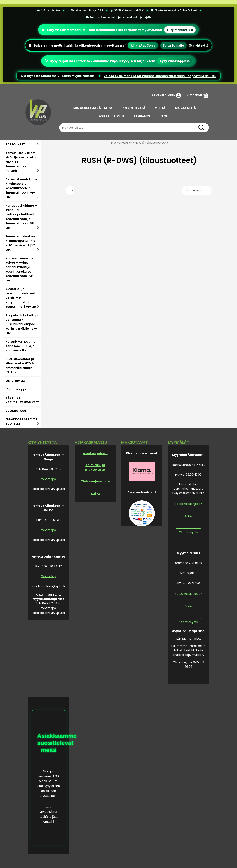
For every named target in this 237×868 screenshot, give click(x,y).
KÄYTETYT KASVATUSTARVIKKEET (22, 400)
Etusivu (116, 143)
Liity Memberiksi (180, 30)
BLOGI (165, 116)
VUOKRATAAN (16, 411)
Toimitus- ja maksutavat (95, 467)
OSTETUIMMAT (16, 381)
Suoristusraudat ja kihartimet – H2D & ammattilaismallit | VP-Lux (20, 366)
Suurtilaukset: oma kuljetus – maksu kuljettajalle (118, 17)
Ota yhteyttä (199, 45)
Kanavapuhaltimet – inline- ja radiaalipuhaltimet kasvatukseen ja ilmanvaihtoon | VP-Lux (21, 217)
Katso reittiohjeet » (188, 504)
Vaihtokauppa (16, 389)
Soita (188, 516)
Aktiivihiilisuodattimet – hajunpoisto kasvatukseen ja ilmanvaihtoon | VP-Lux (22, 188)
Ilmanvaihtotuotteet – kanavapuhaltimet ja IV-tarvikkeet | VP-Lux (21, 243)
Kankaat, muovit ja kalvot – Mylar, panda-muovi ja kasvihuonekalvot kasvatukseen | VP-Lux (20, 269)
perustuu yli (50, 781)
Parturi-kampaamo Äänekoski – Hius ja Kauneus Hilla (20, 346)
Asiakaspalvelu (95, 453)
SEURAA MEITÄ (185, 108)
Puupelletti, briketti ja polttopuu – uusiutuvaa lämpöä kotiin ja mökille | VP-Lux (22, 324)
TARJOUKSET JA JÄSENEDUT (93, 108)
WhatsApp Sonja (143, 45)
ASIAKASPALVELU (111, 116)
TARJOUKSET (15, 144)
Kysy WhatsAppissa (175, 61)
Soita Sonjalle (173, 45)
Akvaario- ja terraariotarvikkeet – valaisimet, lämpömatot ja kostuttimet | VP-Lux (22, 298)
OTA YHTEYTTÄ (134, 108)
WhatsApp (49, 479)
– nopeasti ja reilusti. (160, 76)
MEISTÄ (160, 108)
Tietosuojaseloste (95, 481)
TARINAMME (142, 116)
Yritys (95, 493)
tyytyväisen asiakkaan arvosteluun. (50, 791)
